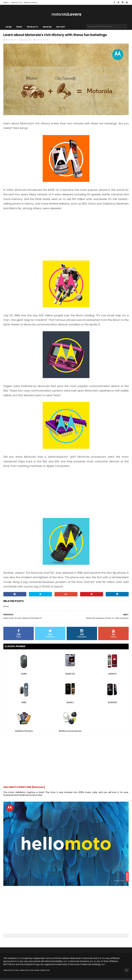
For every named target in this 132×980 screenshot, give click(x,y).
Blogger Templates (40, 972)
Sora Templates (22, 972)
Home (9, 28)
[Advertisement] (66, 237)
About (6, 3)
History (61, 28)
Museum (47, 28)
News (19, 28)
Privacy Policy (31, 3)
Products (33, 28)
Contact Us (16, 3)
